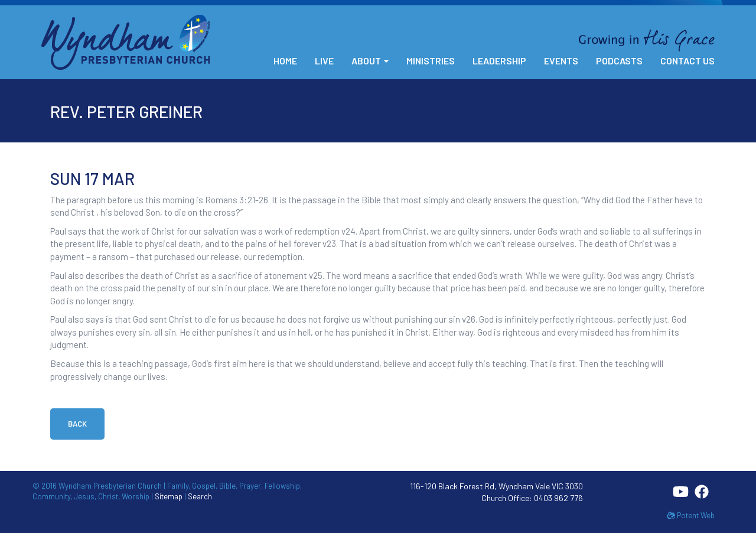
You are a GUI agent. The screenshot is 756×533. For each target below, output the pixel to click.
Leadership (499, 61)
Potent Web (691, 515)
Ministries (431, 61)
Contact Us (687, 61)
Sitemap (169, 496)
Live (324, 61)
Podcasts (619, 61)
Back (77, 424)
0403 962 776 (558, 498)
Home (285, 61)
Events (561, 61)
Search (200, 496)
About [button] (370, 61)
